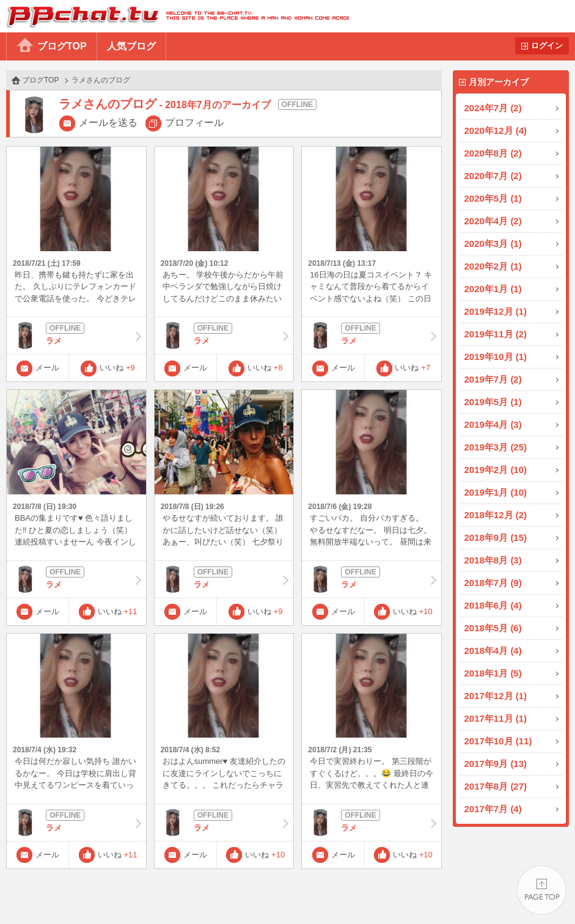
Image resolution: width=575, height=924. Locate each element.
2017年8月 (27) (496, 786)
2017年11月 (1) (496, 718)
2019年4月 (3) (493, 424)
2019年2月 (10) (496, 470)
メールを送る (108, 123)
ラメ (76, 335)
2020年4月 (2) (493, 221)
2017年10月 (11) (498, 741)
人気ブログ (131, 46)
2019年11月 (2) (496, 334)
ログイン (547, 46)
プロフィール (194, 123)
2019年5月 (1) (493, 402)
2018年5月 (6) (493, 628)
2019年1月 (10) (496, 492)
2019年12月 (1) (496, 311)
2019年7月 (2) (493, 379)
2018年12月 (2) (496, 515)
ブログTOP (62, 46)
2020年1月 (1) (493, 289)
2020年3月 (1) (493, 244)
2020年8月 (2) (493, 153)
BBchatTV (174, 16)
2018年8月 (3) (493, 560)
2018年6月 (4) (493, 605)
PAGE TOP (542, 891)
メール (47, 368)
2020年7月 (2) (493, 176)
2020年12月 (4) (496, 130)
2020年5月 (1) (493, 198)
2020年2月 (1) (493, 266)
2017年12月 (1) (496, 696)
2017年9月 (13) (496, 764)
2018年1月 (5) (493, 673)
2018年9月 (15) (496, 537)
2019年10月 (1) (496, 357)
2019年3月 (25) (496, 447)
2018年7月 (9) (493, 583)
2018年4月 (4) (493, 651)
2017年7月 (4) (493, 809)
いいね (117, 368)
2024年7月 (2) (493, 108)
